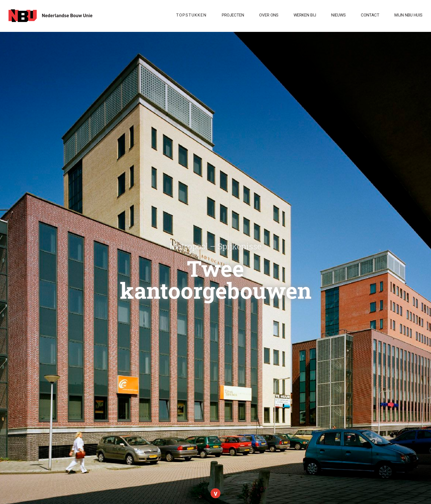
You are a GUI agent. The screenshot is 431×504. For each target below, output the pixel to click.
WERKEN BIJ (305, 15)
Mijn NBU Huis (408, 15)
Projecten (233, 15)
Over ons (269, 15)
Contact (370, 15)
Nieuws (339, 15)
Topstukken (191, 15)
